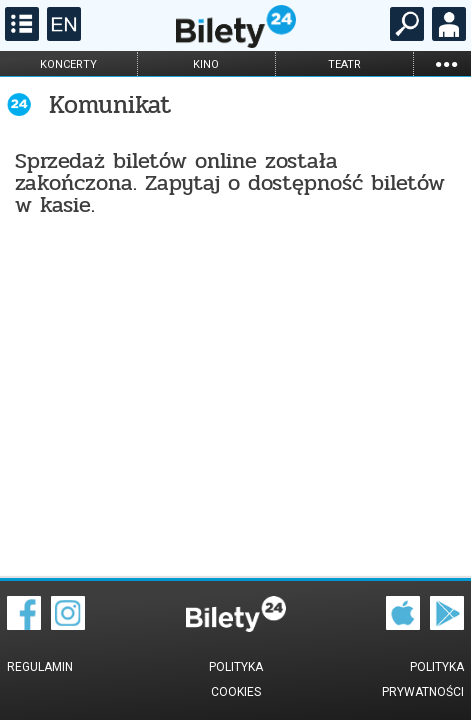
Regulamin (40, 667)
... (446, 63)
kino (206, 64)
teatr (344, 64)
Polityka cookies (236, 679)
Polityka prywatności (423, 679)
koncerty (68, 64)
